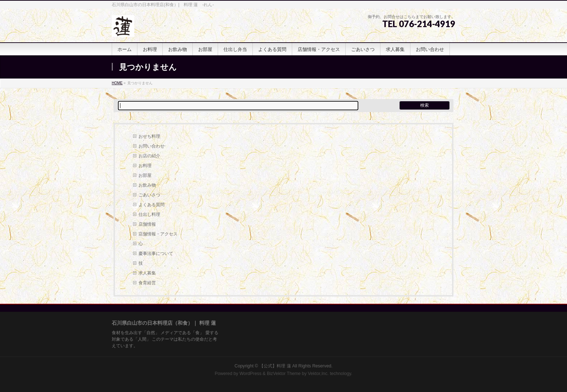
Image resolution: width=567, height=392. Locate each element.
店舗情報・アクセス (158, 234)
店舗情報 (147, 224)
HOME (117, 83)
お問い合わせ (152, 146)
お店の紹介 (149, 156)
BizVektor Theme (284, 374)
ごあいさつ (149, 195)
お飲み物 (147, 185)
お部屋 (145, 175)
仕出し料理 (149, 214)
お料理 (145, 166)
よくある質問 (152, 205)
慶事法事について (156, 253)
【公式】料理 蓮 (276, 366)
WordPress (250, 374)
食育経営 (147, 283)
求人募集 (147, 273)
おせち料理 (149, 136)
